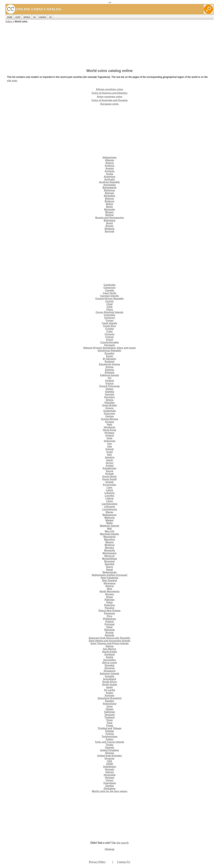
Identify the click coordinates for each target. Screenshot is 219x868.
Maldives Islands (109, 526)
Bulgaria (109, 229)
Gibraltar (110, 403)
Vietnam (109, 778)
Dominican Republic (109, 351)
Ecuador (109, 353)
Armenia (109, 171)
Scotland (109, 654)
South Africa (110, 682)
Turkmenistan (109, 737)
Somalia (109, 676)
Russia (109, 633)
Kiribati (109, 474)
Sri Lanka (109, 690)
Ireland (109, 449)
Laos (109, 487)
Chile (109, 307)
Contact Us (124, 862)
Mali (109, 529)
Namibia (109, 564)
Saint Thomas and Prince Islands (110, 643)
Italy (109, 455)
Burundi (109, 231)
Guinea (109, 416)
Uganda (110, 747)
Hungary (110, 433)
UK (50, 17)
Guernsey (109, 414)
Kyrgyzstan (109, 485)
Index (9, 22)
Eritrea (110, 367)
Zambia (109, 786)
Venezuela (109, 775)
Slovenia (109, 668)
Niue (110, 589)
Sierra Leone (110, 663)
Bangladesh (110, 188)
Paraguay (109, 613)
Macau (109, 512)
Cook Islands (109, 323)
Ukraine (110, 753)
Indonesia (110, 441)
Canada (42, 17)
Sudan (110, 693)
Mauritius (109, 539)
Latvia (109, 490)
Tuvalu (109, 745)
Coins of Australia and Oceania (109, 100)
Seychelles (110, 660)
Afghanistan (109, 157)
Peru (109, 616)
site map (12, 81)
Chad (109, 304)
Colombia (110, 315)
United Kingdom (109, 750)
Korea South (109, 479)
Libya (109, 501)
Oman (109, 597)
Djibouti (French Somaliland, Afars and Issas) (109, 348)
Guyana (110, 422)
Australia (109, 179)
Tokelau (109, 731)
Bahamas (109, 190)
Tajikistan (110, 712)
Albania (109, 160)
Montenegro (109, 553)
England (109, 362)
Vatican (109, 772)
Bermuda (109, 209)
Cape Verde (109, 293)
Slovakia (110, 665)
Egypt (109, 356)
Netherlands (109, 572)
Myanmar (109, 561)
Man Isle (109, 531)
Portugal (110, 624)
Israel (109, 452)
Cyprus (109, 337)
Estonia (109, 370)
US (34, 17)
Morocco (110, 556)
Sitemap (110, 849)
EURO (18, 17)
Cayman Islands (109, 296)
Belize (109, 204)
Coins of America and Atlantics (109, 93)
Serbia (110, 657)
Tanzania (109, 715)
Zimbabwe (109, 789)
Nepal (109, 570)
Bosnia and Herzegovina (109, 218)
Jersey (110, 463)
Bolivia (109, 215)
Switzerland (110, 704)
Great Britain (110, 405)
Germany (109, 397)
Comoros (109, 318)
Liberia (109, 498)
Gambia (110, 392)
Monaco (109, 548)
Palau (110, 602)
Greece (109, 408)
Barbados (109, 196)
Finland (110, 381)
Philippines (109, 619)
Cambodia (109, 285)
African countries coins (109, 89)
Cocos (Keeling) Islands (109, 312)
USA (109, 761)
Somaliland (109, 679)
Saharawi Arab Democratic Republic (109, 638)
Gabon (110, 389)
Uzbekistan (109, 767)
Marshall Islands (110, 534)
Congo (110, 320)
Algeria (109, 163)
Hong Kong (109, 430)
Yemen (109, 780)
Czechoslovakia (109, 342)
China (109, 310)
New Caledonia (109, 578)
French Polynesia (110, 386)
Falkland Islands (109, 375)
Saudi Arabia (109, 652)
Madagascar (110, 515)
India (109, 438)
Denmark (109, 345)
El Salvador (109, 359)
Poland (109, 622)
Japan (109, 460)
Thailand (109, 717)
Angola (109, 168)
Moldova (110, 545)
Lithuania (109, 507)
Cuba (109, 331)
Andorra (109, 166)
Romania (109, 630)
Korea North (109, 477)
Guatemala (109, 411)
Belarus (110, 199)
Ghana (109, 400)
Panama (109, 608)
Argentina (110, 177)
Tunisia (110, 734)
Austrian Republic (110, 182)
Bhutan (109, 212)
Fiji (109, 378)
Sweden (109, 701)
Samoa (109, 646)
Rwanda (109, 635)
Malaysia (110, 518)
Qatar (109, 627)
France (109, 383)
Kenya (109, 471)
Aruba (109, 174)
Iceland (109, 435)
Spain (109, 687)
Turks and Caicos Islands (109, 742)
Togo (109, 723)
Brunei (110, 226)
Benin (109, 207)
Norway (109, 594)
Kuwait (109, 482)
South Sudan (110, 685)
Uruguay (110, 758)
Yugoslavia (109, 783)
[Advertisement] (109, 45)
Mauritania (109, 537)
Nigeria (109, 586)
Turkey (109, 739)
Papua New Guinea (109, 611)
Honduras (110, 427)
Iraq (109, 446)
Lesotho (109, 496)
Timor (109, 720)
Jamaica (109, 457)
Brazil (109, 223)
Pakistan (109, 600)
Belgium (109, 201)
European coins (109, 104)
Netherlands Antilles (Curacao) (109, 575)
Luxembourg (110, 509)
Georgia (109, 394)
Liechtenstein (109, 504)
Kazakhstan (110, 468)
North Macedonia (109, 591)
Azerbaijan (110, 185)
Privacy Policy (97, 862)
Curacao (109, 334)
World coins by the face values (109, 791)
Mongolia (109, 550)
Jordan (109, 466)
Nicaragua (109, 583)
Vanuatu (109, 769)
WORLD (27, 17)
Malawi (109, 520)
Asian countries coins (109, 97)
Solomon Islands (109, 674)
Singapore (109, 671)
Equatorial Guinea (110, 364)
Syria (109, 706)
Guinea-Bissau (109, 419)
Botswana (109, 220)
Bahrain (109, 193)
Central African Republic (109, 299)
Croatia (109, 329)
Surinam (109, 695)
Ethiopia (109, 372)
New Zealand (109, 581)
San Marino (109, 649)
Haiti (110, 424)
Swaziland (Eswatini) (109, 698)
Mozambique (110, 559)
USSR (109, 764)
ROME (10, 17)
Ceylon (109, 301)
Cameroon (109, 288)
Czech (109, 340)
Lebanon (110, 493)
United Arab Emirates (109, 756)
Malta (110, 523)
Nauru (109, 567)
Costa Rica (110, 326)
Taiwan (109, 709)
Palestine (109, 605)
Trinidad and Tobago (109, 728)
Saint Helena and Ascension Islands (109, 641)
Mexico (109, 542)
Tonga (110, 726)
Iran (109, 444)
